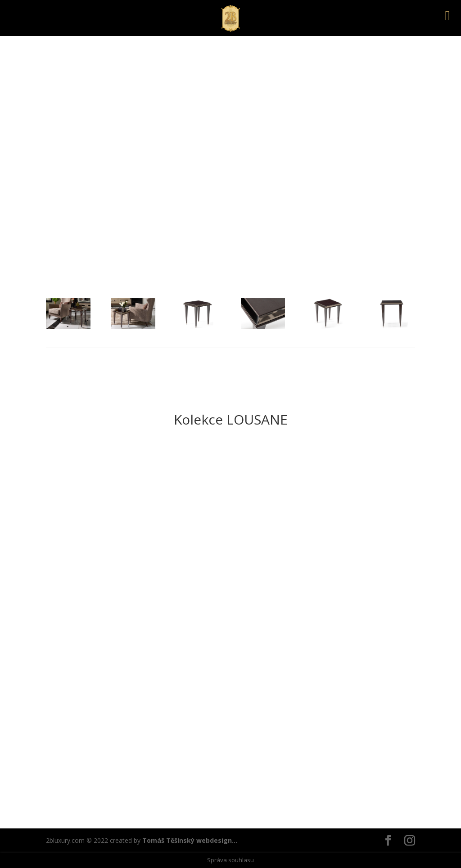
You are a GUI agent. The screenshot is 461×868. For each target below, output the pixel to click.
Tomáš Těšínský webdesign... (190, 840)
